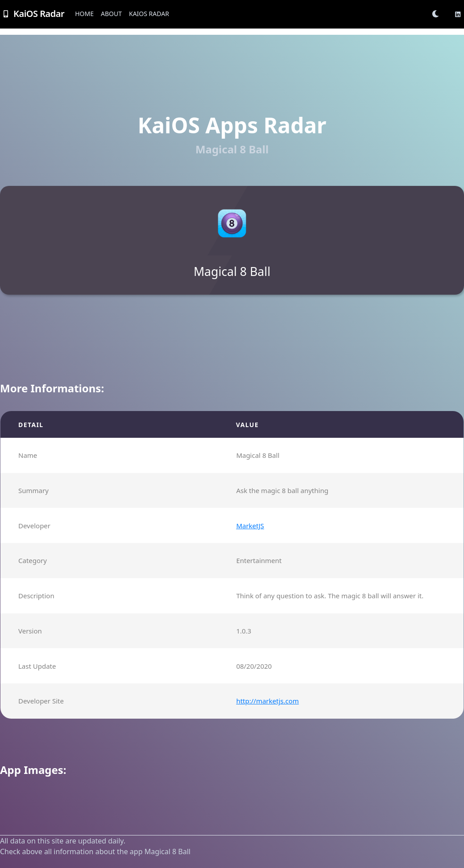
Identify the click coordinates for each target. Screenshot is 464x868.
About (111, 14)
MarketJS (250, 526)
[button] (438, 14)
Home (84, 14)
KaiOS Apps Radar (232, 125)
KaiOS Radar (149, 14)
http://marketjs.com (267, 701)
